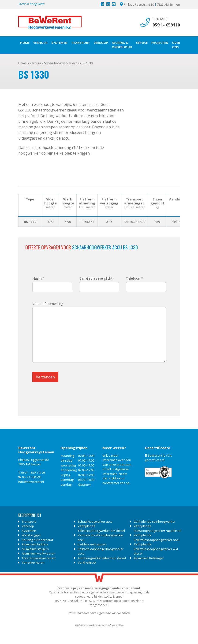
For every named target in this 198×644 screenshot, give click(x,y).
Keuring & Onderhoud (122, 45)
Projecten (160, 43)
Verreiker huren (33, 563)
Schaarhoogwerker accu (61, 63)
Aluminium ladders (35, 544)
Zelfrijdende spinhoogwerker (155, 522)
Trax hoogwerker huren (39, 558)
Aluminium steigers (35, 549)
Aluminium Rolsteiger (149, 558)
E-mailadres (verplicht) (99, 283)
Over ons (176, 45)
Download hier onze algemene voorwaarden (99, 613)
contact (108, 483)
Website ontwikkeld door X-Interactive (99, 625)
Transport (81, 43)
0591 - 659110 (166, 25)
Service (142, 43)
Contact (160, 19)
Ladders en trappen (92, 544)
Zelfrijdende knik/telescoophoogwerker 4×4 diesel (156, 549)
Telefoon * (146, 283)
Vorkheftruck (87, 563)
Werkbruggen (32, 535)
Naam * (52, 283)
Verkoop (101, 43)
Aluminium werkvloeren (39, 553)
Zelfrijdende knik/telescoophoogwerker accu (157, 537)
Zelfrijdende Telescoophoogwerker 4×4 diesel (101, 528)
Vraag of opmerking (99, 333)
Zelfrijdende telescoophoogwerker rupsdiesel (157, 528)
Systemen (59, 43)
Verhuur (40, 43)
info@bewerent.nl (31, 482)
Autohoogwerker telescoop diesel (102, 558)
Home (25, 43)
